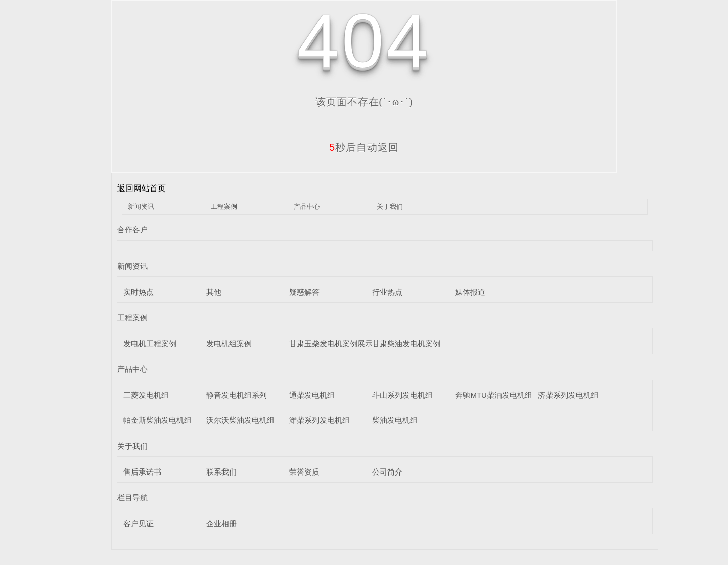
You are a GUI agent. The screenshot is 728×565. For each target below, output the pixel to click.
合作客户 (132, 230)
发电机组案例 (229, 343)
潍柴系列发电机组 (320, 420)
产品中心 (307, 206)
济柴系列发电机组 (568, 395)
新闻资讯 (141, 206)
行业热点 (387, 292)
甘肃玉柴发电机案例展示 (331, 343)
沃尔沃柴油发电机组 (240, 420)
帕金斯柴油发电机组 (157, 420)
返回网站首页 (142, 188)
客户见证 (139, 523)
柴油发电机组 (395, 420)
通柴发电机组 (312, 395)
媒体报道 (470, 292)
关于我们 (390, 206)
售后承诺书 (142, 472)
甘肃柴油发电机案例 (406, 343)
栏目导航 (132, 498)
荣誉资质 (304, 472)
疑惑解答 (304, 292)
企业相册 (221, 523)
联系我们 (221, 472)
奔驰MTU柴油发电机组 (494, 395)
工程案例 (224, 206)
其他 (214, 292)
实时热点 (139, 292)
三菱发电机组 (146, 395)
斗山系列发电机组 (402, 395)
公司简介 (387, 472)
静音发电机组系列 (237, 395)
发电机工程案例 (150, 343)
